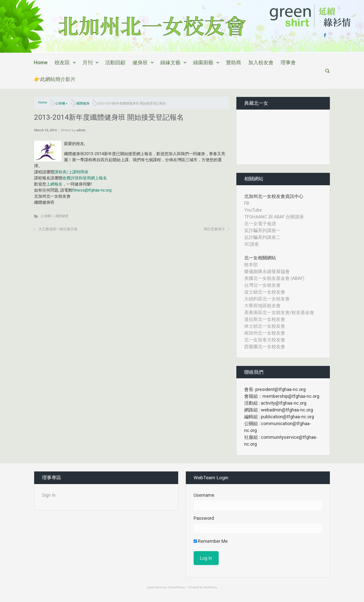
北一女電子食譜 (260, 224)
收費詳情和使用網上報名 (85, 178)
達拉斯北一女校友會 (265, 319)
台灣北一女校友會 (262, 285)
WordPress (210, 587)
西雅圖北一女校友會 (265, 347)
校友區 (62, 63)
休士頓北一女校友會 (265, 326)
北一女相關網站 (260, 258)
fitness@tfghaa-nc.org (92, 190)
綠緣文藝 (170, 63)
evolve (151, 587)
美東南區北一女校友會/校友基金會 (279, 312)
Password (204, 518)
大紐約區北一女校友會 (267, 299)
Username (204, 495)
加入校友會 (261, 63)
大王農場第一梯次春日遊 (58, 229)
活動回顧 (115, 63)
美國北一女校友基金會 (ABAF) (274, 278)
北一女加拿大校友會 (265, 340)
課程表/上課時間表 (71, 172)
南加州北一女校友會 (265, 333)
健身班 (140, 63)
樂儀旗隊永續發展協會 (267, 271)
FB (247, 203)
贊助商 (234, 63)
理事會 (288, 63)
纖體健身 (83, 103)
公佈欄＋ (62, 103)
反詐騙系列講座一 (262, 230)
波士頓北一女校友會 (265, 292)
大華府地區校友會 (262, 306)
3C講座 (252, 244)
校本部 (251, 265)
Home (41, 63)
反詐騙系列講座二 (262, 237)
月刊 (87, 63)
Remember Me (211, 541)
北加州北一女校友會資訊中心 (274, 196)
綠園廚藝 (203, 63)
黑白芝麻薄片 (214, 229)
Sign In (49, 495)
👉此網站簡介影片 (55, 79)
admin (81, 130)
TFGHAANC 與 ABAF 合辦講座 (274, 217)
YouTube (253, 210)
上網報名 (54, 184)
